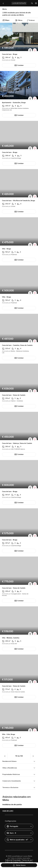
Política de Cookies (12, 862)
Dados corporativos (26, 862)
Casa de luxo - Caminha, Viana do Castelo (17, 345)
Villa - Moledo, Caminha (11, 638)
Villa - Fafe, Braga (9, 734)
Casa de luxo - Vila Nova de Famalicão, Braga (18, 201)
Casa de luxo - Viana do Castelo (14, 395)
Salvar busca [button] (19, 865)
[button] (36, 3)
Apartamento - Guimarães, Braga (14, 103)
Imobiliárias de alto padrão (12, 804)
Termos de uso (27, 860)
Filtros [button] (19, 20)
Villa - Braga (6, 249)
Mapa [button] (6, 20)
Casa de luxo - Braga (10, 54)
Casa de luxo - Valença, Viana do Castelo (17, 443)
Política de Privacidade (13, 860)
